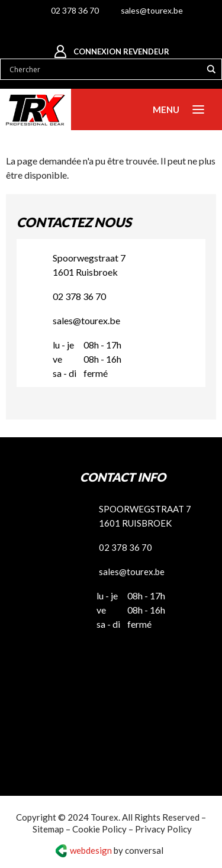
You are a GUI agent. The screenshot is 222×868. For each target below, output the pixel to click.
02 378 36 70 (75, 10)
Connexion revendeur (121, 51)
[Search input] (104, 69)
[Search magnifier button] (211, 69)
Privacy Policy (163, 829)
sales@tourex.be (152, 10)
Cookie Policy (99, 829)
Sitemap (48, 829)
